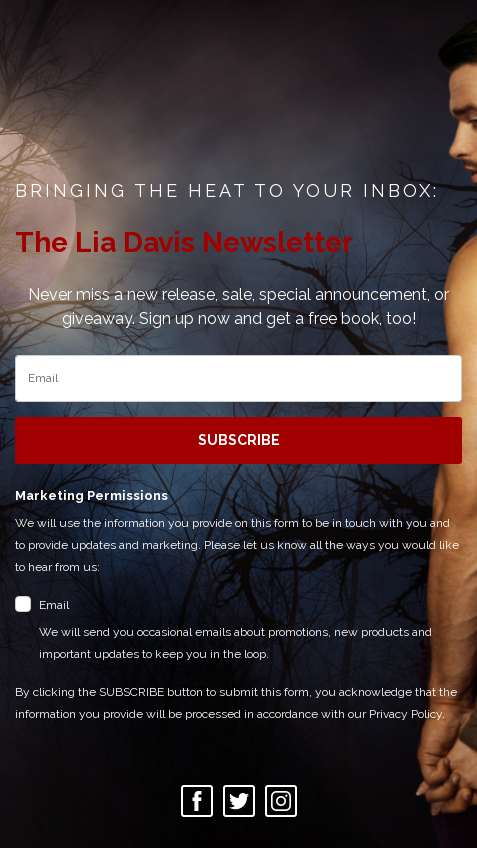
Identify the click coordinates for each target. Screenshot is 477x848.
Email (250, 631)
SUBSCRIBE (239, 440)
